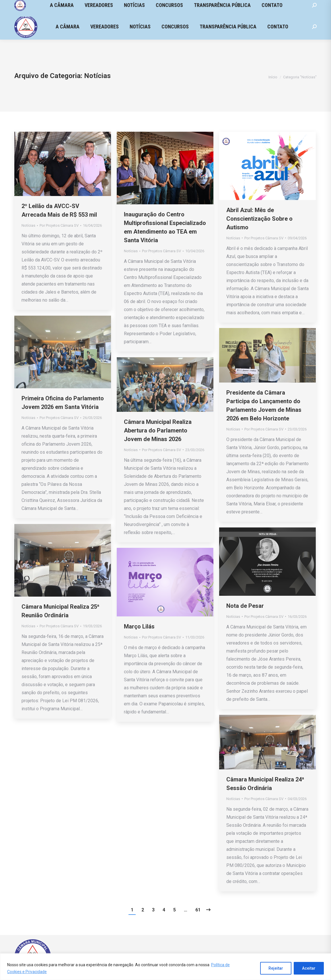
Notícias (28, 225)
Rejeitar (276, 968)
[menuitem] (68, 27)
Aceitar (309, 968)
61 (198, 910)
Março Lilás (139, 626)
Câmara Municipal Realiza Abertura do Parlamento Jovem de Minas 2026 (158, 430)
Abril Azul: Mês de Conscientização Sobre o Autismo (259, 219)
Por (59, 225)
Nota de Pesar (245, 606)
